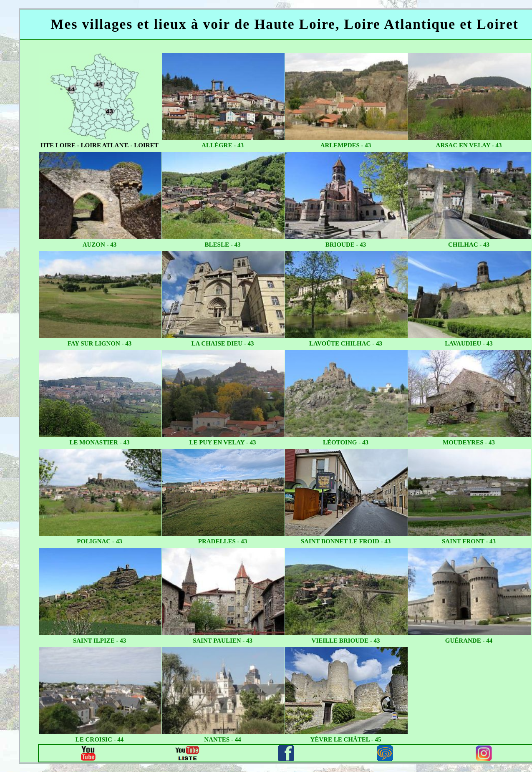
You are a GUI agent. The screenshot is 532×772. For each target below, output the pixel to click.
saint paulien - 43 (223, 641)
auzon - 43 (100, 245)
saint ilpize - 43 (100, 641)
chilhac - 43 (469, 245)
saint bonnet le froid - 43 (346, 541)
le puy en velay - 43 (222, 442)
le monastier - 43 (100, 442)
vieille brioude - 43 (346, 641)
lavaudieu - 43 (469, 343)
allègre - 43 (223, 145)
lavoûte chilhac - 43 (346, 343)
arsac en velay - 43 (469, 145)
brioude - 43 (346, 245)
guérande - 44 (469, 641)
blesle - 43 (223, 245)
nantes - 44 (222, 739)
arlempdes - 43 (346, 145)
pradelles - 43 (223, 541)
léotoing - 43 (346, 442)
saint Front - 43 (469, 541)
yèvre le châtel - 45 (345, 739)
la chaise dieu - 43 (222, 343)
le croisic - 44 (100, 739)
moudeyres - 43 (469, 442)
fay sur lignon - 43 (100, 343)
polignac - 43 (99, 541)
